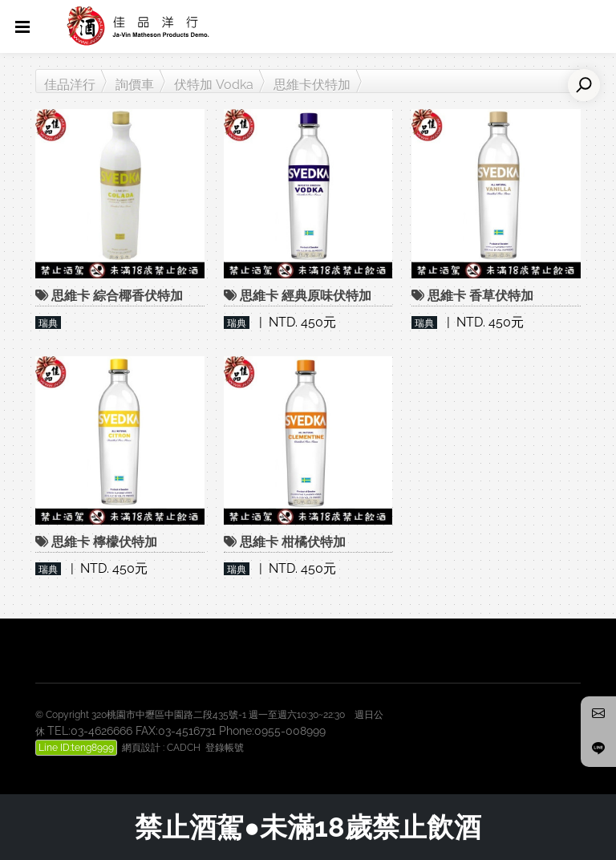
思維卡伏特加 (312, 85)
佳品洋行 (70, 85)
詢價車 (135, 85)
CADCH (184, 748)
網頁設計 (141, 748)
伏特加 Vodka (214, 85)
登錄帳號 (225, 748)
